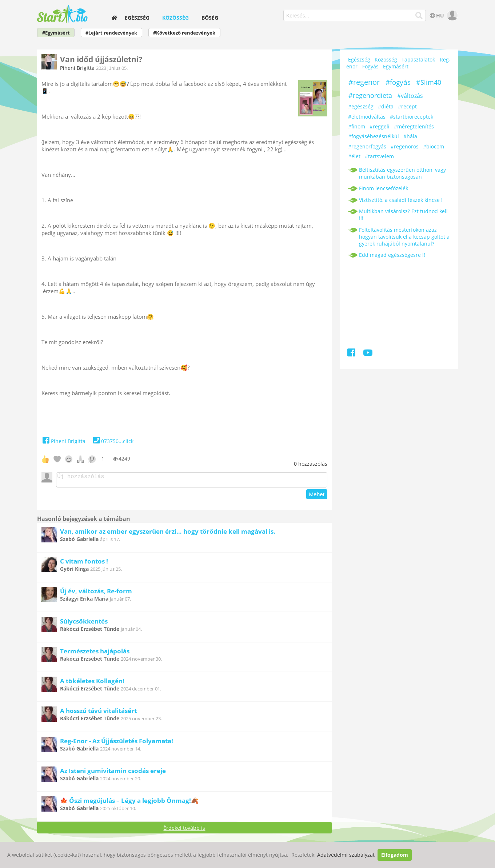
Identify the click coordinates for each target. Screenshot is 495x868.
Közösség (175, 18)
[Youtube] (368, 354)
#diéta (386, 106)
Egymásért (396, 66)
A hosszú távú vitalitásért (98, 713)
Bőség (210, 18)
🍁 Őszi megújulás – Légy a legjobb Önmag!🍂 (129, 803)
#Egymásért (56, 33)
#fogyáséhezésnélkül (374, 136)
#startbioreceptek (412, 117)
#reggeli (380, 126)
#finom (357, 126)
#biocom (434, 146)
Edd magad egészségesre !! (392, 255)
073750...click (112, 441)
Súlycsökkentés (84, 623)
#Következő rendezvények (184, 33)
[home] (114, 18)
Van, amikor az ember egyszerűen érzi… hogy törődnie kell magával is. (168, 533)
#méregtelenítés (414, 126)
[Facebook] (352, 354)
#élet (354, 156)
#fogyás (398, 82)
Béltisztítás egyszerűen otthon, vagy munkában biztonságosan (402, 173)
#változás (410, 96)
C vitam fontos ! (84, 563)
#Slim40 (429, 82)
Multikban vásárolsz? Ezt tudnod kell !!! (403, 215)
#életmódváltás (367, 117)
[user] (452, 15)
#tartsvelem (379, 156)
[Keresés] (419, 16)
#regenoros (405, 146)
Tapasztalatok (418, 59)
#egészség (361, 106)
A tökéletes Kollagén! (92, 683)
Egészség (137, 18)
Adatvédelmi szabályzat (346, 855)
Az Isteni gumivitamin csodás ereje (113, 773)
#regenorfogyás (367, 146)
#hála (410, 136)
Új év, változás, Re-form (96, 593)
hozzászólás (311, 464)
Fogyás (370, 66)
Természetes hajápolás (95, 653)
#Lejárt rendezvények (111, 33)
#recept (407, 106)
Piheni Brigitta (77, 68)
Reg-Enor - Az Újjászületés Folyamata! (117, 743)
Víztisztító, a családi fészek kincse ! (401, 200)
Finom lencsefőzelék (384, 188)
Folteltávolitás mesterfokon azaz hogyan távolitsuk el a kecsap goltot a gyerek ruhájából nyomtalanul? (404, 237)
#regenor (364, 82)
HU (436, 15)
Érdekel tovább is (184, 830)
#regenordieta (370, 95)
